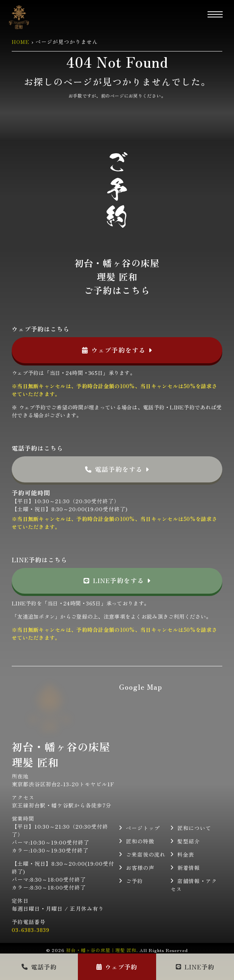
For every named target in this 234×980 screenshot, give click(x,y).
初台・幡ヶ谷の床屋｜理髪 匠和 (101, 950)
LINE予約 (195, 967)
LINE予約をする (117, 580)
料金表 (186, 854)
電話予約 (39, 967)
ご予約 (134, 881)
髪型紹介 (189, 841)
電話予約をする (117, 469)
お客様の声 (140, 868)
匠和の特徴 (140, 841)
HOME (21, 42)
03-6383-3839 (31, 930)
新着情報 (189, 868)
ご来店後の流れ (146, 854)
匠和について (194, 828)
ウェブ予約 (117, 967)
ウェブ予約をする (117, 350)
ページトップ (143, 828)
